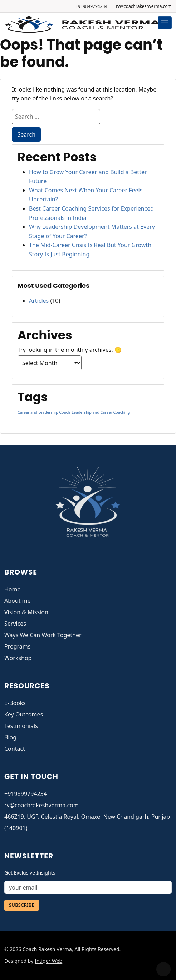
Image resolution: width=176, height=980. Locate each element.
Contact (15, 749)
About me (18, 601)
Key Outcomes (24, 714)
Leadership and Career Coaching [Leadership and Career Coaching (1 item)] (101, 412)
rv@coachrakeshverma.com (144, 6)
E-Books (15, 703)
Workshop (18, 658)
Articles (39, 301)
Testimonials (21, 726)
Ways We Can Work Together (43, 635)
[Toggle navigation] (165, 23)
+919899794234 (91, 6)
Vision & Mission (26, 612)
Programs (17, 646)
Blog (10, 737)
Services (15, 624)
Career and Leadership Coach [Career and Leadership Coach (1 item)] (44, 412)
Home (13, 589)
